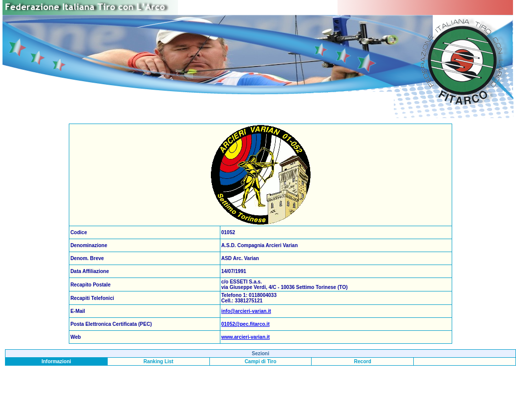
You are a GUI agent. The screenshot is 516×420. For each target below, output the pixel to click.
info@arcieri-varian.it (246, 311)
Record (362, 361)
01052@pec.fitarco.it (246, 324)
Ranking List (159, 361)
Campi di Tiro (261, 361)
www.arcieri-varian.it (246, 337)
